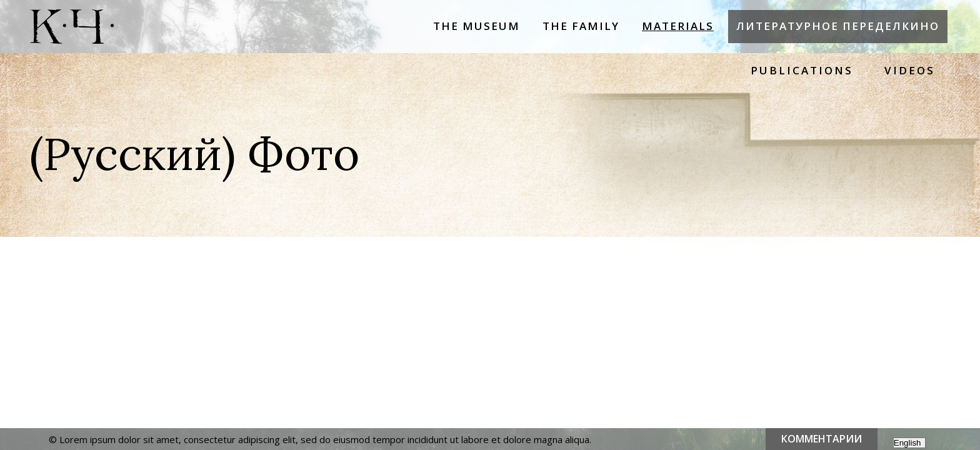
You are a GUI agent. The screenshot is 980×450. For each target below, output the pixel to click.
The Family (581, 26)
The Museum (477, 26)
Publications (802, 70)
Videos (910, 70)
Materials (678, 26)
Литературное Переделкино (838, 26)
